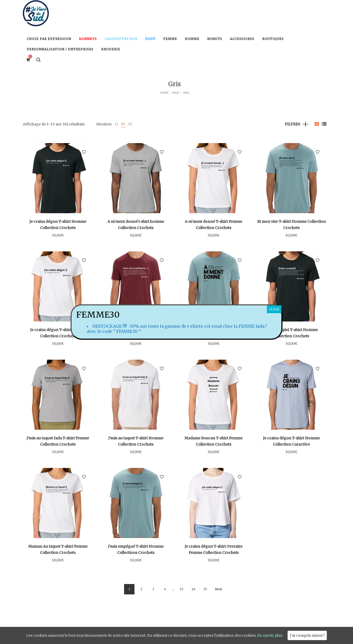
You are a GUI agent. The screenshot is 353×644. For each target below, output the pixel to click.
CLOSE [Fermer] (274, 309)
